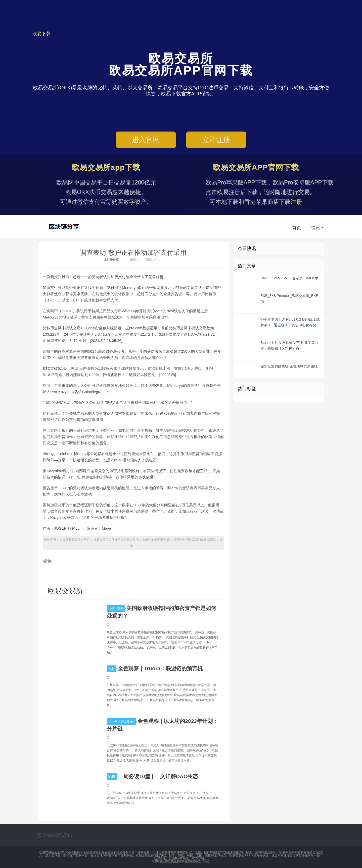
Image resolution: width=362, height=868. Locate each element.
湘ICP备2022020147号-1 (193, 861)
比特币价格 (111, 260)
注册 (296, 202)
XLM (112, 669)
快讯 (317, 228)
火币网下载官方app (122, 721)
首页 (297, 228)
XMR (112, 777)
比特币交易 (117, 608)
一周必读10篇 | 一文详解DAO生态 (158, 776)
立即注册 (216, 140)
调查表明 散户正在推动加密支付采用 (133, 253)
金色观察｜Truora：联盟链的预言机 (160, 668)
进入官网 (146, 140)
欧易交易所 (65, 226)
